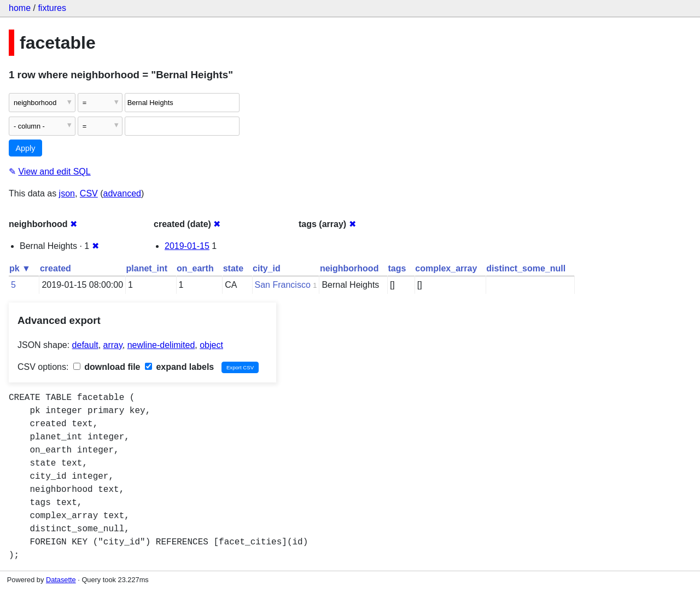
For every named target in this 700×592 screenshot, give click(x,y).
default (85, 345)
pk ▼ (20, 268)
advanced (122, 193)
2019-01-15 (187, 246)
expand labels (179, 367)
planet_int (147, 268)
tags (397, 268)
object (211, 345)
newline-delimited (161, 345)
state (233, 268)
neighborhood (349, 268)
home (20, 8)
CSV (89, 193)
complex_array (446, 268)
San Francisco (283, 285)
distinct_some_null (526, 268)
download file (107, 367)
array (113, 345)
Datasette (61, 580)
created (56, 268)
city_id (267, 268)
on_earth (195, 268)
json (67, 193)
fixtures (52, 8)
